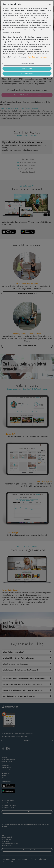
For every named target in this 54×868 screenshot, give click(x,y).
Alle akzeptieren (27, 74)
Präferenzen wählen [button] (27, 64)
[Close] (50, 4)
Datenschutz (31, 57)
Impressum (43, 57)
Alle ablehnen (27, 69)
